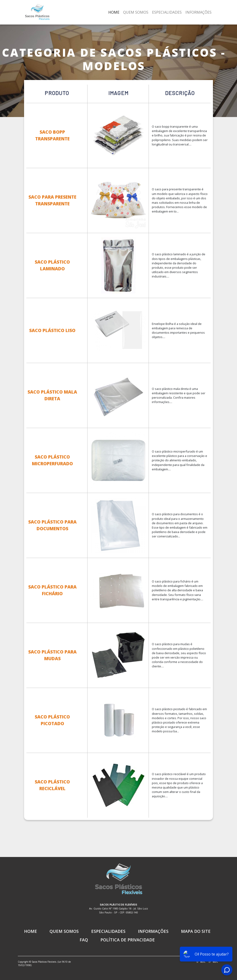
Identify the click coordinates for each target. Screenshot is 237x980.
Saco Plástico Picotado (52, 720)
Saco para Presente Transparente (52, 200)
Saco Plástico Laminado (52, 265)
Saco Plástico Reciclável (52, 785)
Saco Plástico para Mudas (52, 655)
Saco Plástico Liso (52, 330)
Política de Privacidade (128, 940)
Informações (198, 12)
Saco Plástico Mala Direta (52, 395)
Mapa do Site (196, 931)
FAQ (84, 940)
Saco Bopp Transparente (52, 135)
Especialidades (167, 12)
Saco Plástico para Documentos (52, 525)
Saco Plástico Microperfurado (52, 460)
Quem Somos (136, 12)
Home (114, 12)
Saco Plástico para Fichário (52, 590)
